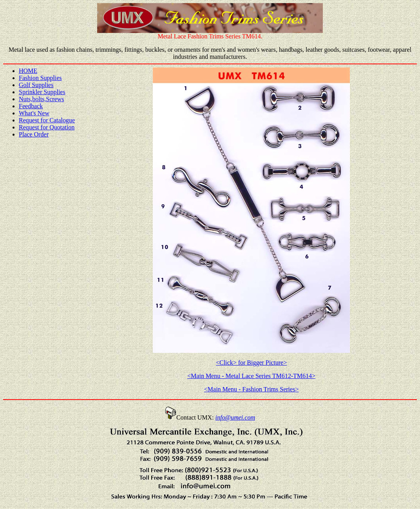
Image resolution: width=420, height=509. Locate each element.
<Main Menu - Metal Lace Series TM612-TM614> (251, 376)
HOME (28, 71)
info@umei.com (235, 417)
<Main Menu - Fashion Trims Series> (252, 389)
